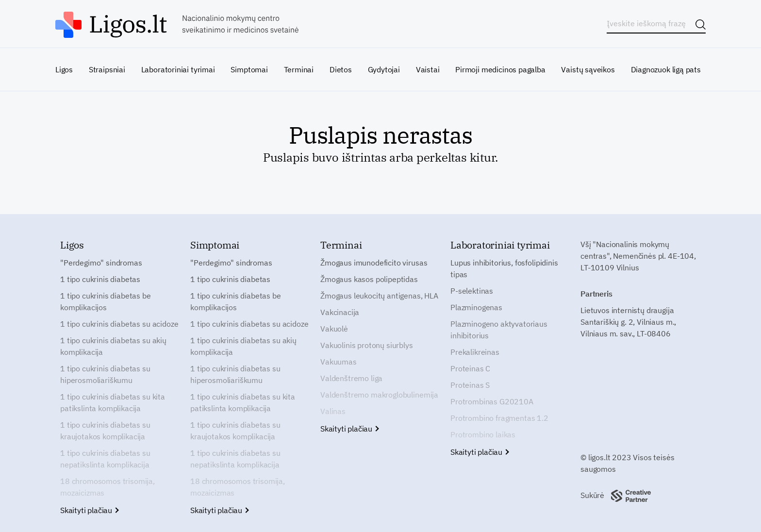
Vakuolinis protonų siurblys (367, 345)
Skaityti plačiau (89, 510)
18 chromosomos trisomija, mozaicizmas (108, 487)
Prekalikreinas (475, 352)
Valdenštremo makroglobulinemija (379, 395)
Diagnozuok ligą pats (666, 69)
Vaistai (428, 69)
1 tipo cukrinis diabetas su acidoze (119, 324)
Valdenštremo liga (351, 378)
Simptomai (249, 69)
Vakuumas (339, 362)
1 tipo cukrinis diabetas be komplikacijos (106, 301)
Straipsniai (107, 69)
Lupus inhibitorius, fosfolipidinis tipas (504, 268)
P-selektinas (472, 291)
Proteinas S (470, 385)
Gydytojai (384, 69)
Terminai (299, 69)
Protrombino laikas (483, 434)
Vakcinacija (340, 312)
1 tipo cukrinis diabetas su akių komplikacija (113, 346)
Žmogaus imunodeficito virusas (374, 263)
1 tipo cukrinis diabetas (100, 279)
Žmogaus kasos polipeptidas (369, 279)
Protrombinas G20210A (492, 401)
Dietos (341, 69)
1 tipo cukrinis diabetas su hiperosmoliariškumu (105, 374)
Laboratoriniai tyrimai (178, 69)
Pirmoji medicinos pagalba (500, 69)
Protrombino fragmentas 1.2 (499, 418)
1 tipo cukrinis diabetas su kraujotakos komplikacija (105, 431)
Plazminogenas (476, 307)
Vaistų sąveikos (588, 69)
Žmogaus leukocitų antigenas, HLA (379, 296)
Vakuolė (334, 329)
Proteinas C (470, 368)
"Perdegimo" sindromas (101, 263)
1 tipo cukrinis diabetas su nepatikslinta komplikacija (105, 459)
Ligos (64, 69)
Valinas (333, 411)
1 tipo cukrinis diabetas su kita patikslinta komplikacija (113, 402)
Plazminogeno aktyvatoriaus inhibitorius (499, 330)
